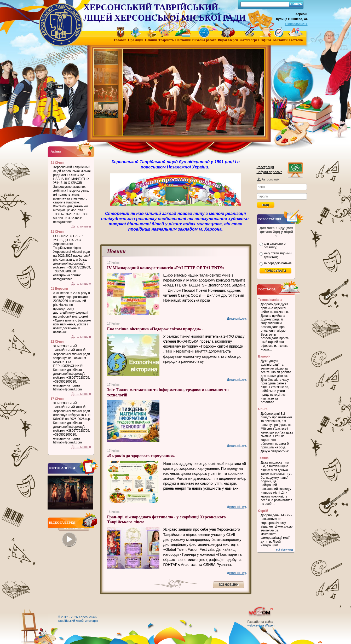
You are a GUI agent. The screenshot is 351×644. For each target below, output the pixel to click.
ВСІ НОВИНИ (228, 585)
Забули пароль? (269, 172)
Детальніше (235, 319)
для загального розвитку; (275, 245)
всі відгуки (283, 549)
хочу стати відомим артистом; (278, 255)
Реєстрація (265, 167)
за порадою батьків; (278, 263)
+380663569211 (296, 24)
